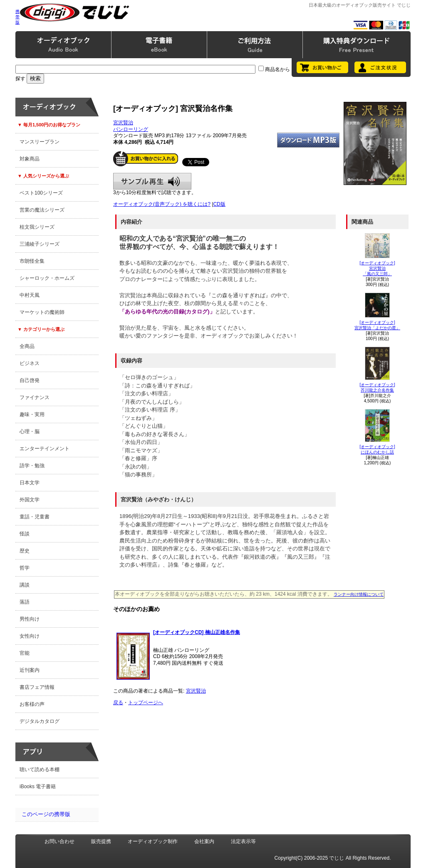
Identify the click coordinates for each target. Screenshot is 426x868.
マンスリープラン (40, 142)
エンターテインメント (45, 449)
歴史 (25, 551)
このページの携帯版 (46, 814)
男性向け (30, 619)
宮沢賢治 (123, 123)
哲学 (25, 568)
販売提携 (101, 841)
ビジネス (30, 363)
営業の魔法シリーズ (42, 210)
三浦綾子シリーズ (40, 244)
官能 (25, 653)
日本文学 (30, 483)
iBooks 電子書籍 (38, 787)
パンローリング (131, 129)
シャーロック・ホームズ (47, 278)
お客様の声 (32, 704)
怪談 (25, 534)
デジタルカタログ (40, 721)
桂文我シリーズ (37, 227)
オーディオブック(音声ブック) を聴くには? (162, 204)
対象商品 (30, 159)
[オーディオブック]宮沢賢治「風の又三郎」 (377, 268)
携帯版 (17, 17)
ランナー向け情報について (359, 594)
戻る (118, 703)
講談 (25, 585)
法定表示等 (243, 841)
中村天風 (30, 295)
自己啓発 (30, 380)
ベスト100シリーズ (41, 193)
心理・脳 (30, 432)
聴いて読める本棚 (40, 769)
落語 (25, 602)
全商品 (27, 346)
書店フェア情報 (37, 687)
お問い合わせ (59, 841)
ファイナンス (35, 397)
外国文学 (30, 500)
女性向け (30, 636)
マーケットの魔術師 (42, 312)
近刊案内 (30, 670)
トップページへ (146, 703)
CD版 (219, 204)
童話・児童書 (35, 517)
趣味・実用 (32, 414)
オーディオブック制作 (153, 841)
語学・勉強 (32, 466)
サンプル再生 (152, 181)
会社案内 (204, 841)
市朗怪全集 (32, 261)
